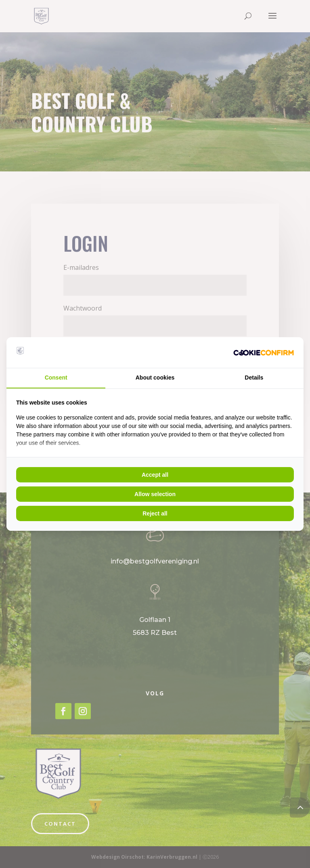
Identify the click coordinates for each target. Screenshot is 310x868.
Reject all (155, 513)
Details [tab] (254, 378)
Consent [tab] (56, 378)
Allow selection (155, 494)
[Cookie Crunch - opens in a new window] (264, 353)
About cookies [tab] (155, 378)
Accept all (155, 475)
